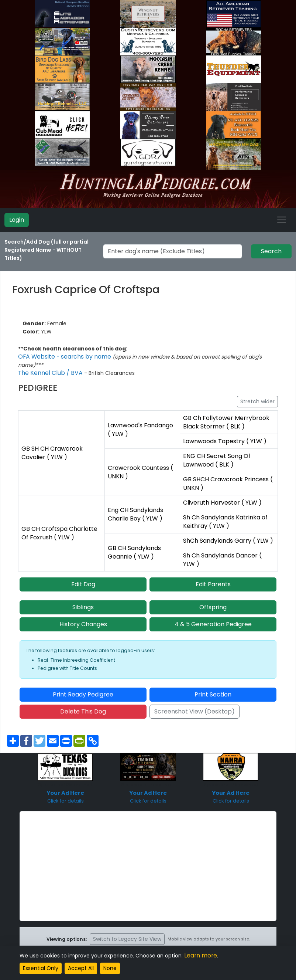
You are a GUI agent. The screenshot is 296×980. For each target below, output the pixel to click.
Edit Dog (83, 579)
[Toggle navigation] (282, 220)
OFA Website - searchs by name (61, 357)
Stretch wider (257, 401)
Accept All (81, 968)
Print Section (213, 690)
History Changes (83, 619)
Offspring (213, 602)
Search (271, 251)
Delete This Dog (83, 707)
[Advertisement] (148, 861)
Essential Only (41, 968)
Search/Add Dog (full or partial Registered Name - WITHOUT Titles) (47, 250)
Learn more (199, 956)
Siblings (83, 602)
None (110, 968)
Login (17, 220)
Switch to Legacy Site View (127, 934)
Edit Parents (213, 579)
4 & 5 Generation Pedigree (213, 619)
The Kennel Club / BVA (47, 373)
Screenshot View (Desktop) (195, 707)
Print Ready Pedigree (83, 690)
